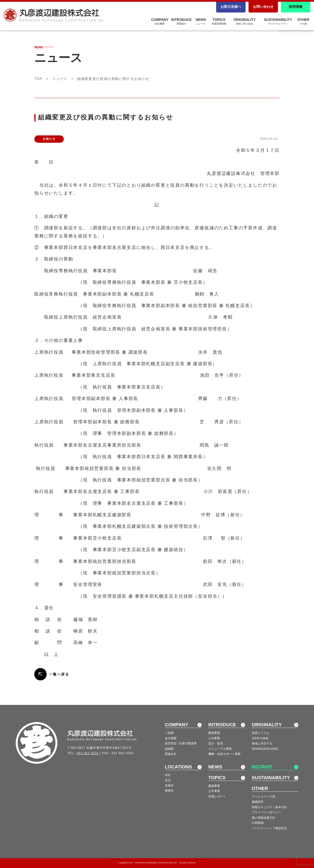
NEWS (201, 21)
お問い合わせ (263, 7)
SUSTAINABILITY (278, 21)
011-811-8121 (88, 753)
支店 (168, 780)
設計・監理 (216, 743)
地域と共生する (262, 743)
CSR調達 (258, 823)
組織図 (169, 749)
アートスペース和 (263, 797)
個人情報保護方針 (263, 818)
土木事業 (214, 738)
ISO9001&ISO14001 (265, 749)
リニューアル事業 (220, 749)
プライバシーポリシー (266, 812)
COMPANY (160, 21)
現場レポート (217, 796)
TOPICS (219, 21)
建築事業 (214, 733)
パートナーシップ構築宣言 (269, 828)
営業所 (169, 786)
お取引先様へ (231, 7)
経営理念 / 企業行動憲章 (181, 743)
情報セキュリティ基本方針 (269, 807)
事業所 (169, 791)
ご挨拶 (169, 733)
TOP (38, 79)
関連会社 (171, 754)
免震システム (261, 733)
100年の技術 (260, 738)
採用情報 (296, 7)
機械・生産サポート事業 (224, 754)
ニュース (60, 79)
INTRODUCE (181, 21)
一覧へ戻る (59, 674)
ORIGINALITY (245, 21)
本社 (168, 775)
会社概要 (171, 738)
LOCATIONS (178, 767)
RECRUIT (262, 767)
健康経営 (258, 802)
